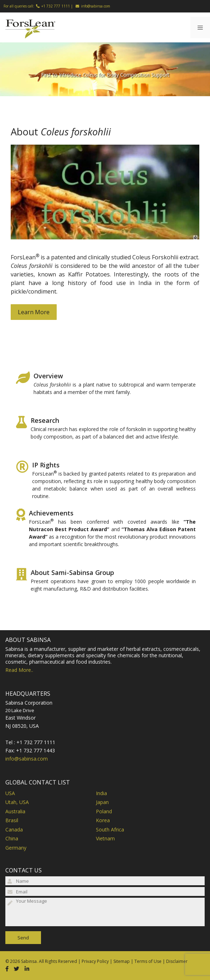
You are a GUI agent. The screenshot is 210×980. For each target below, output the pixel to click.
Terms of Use (148, 961)
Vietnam (105, 838)
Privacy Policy (95, 961)
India (101, 793)
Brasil (12, 820)
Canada (14, 829)
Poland (104, 811)
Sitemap (122, 961)
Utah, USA (17, 802)
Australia (15, 811)
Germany (16, 848)
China (12, 838)
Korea (103, 820)
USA (10, 793)
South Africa (110, 829)
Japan (102, 802)
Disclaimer (177, 961)
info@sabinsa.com (96, 6)
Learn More (34, 312)
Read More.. (19, 670)
